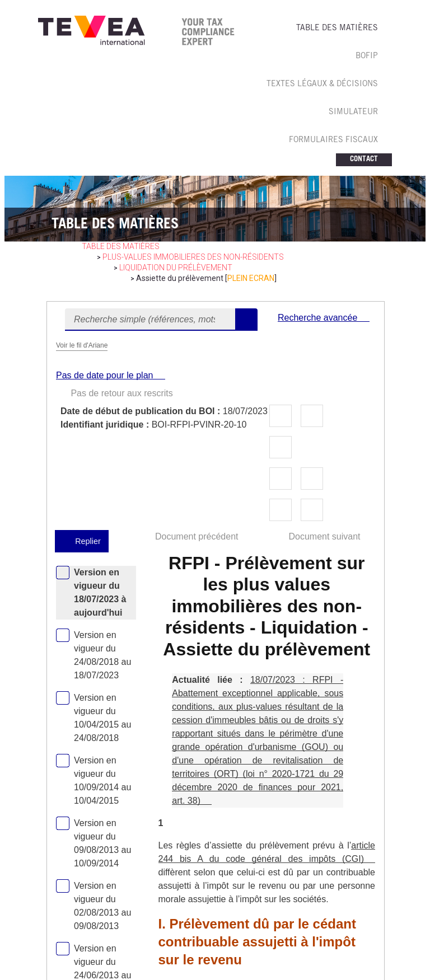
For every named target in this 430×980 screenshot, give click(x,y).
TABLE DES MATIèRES (337, 29)
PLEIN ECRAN (251, 278)
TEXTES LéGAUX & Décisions (322, 85)
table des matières (121, 246)
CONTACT (364, 160)
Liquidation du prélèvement (176, 268)
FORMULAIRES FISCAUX (333, 140)
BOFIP (367, 57)
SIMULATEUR (353, 112)
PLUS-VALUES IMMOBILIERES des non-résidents (193, 257)
